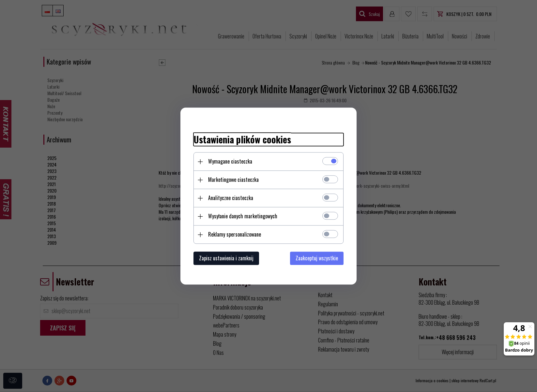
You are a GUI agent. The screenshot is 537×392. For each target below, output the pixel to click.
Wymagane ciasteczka (230, 161)
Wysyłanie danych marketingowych (243, 216)
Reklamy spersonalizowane (235, 234)
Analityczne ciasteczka (231, 198)
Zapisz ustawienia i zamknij (226, 258)
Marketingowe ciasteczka (233, 180)
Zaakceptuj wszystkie (317, 258)
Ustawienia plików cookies (242, 140)
